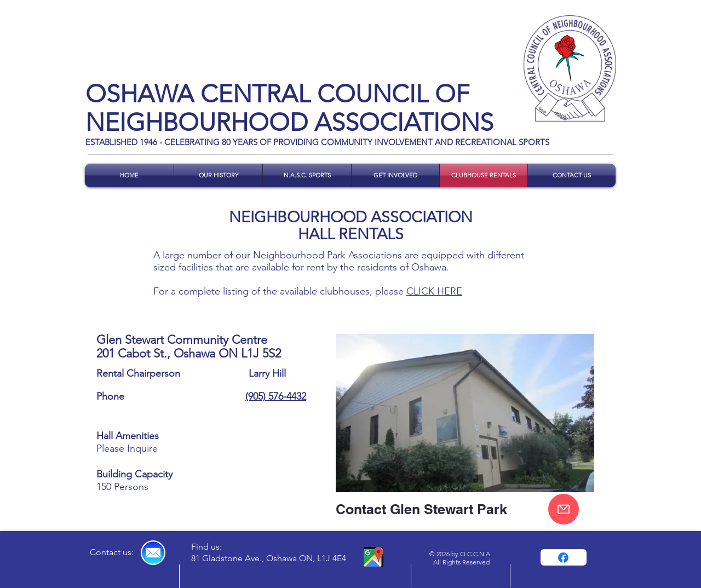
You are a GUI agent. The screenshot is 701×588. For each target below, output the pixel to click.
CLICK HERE (434, 291)
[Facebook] (563, 558)
